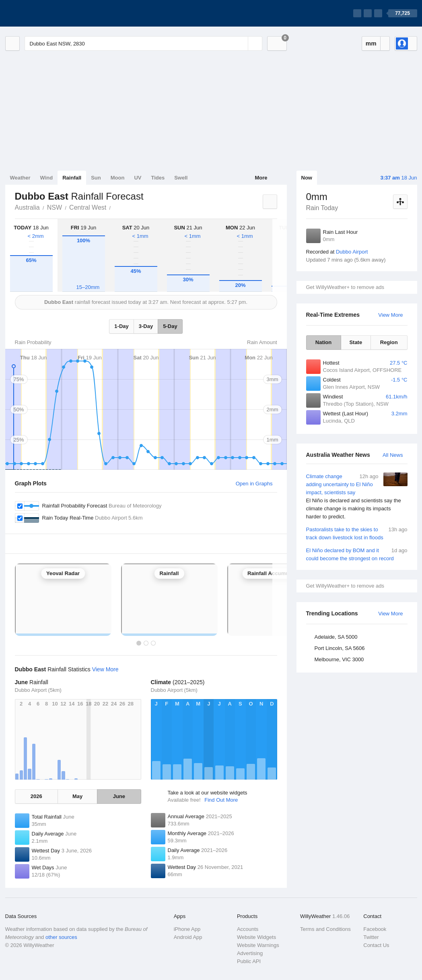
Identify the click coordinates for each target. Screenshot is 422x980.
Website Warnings (258, 945)
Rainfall (72, 178)
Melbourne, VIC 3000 (339, 659)
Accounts (248, 929)
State (356, 342)
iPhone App (187, 929)
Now (307, 178)
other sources (61, 937)
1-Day (121, 326)
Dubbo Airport (352, 252)
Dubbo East (115, 207)
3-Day (146, 326)
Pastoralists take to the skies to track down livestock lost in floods (357, 533)
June (119, 796)
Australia (27, 207)
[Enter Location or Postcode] (143, 43)
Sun (96, 178)
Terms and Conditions (325, 929)
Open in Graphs (254, 484)
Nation (323, 342)
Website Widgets (256, 937)
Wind (47, 178)
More (261, 178)
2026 (36, 796)
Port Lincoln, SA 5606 (340, 648)
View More (390, 315)
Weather (20, 178)
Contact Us (376, 945)
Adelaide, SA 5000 (336, 637)
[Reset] (241, 43)
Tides (158, 178)
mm (371, 43)
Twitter (371, 937)
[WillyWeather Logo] (43, 13)
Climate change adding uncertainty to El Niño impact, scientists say (357, 497)
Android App (188, 937)
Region (389, 342)
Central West (88, 207)
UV (138, 178)
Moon (118, 178)
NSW (55, 207)
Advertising (250, 953)
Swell (181, 178)
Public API (249, 961)
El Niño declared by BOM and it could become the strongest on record (357, 554)
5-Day (170, 326)
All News (393, 455)
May (77, 796)
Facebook (375, 929)
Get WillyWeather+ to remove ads (345, 287)
